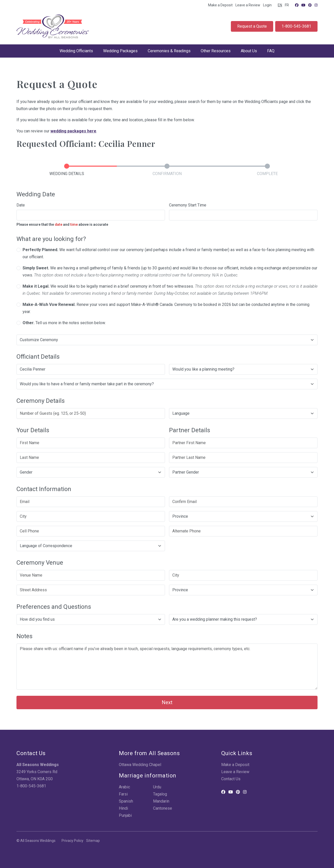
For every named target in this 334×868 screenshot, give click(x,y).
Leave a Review (248, 5)
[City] (91, 516)
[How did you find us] (91, 619)
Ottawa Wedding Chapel (140, 765)
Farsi (123, 794)
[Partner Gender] (243, 472)
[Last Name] (91, 458)
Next (167, 702)
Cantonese (163, 808)
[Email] (91, 502)
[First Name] (91, 443)
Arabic (124, 787)
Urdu (157, 787)
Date (21, 205)
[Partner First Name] (243, 443)
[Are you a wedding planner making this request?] (243, 619)
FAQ (271, 51)
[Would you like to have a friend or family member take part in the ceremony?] (167, 384)
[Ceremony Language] (243, 413)
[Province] (243, 516)
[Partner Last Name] (243, 458)
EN (280, 5)
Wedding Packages (120, 51)
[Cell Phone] (91, 531)
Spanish (126, 801)
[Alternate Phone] (243, 531)
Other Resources (216, 51)
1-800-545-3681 (296, 26)
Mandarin (161, 801)
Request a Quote (252, 26)
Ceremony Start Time (188, 205)
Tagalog (160, 794)
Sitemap (93, 841)
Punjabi (125, 815)
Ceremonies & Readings (169, 51)
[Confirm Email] (243, 502)
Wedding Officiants (76, 51)
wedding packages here (73, 131)
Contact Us (231, 779)
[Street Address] (91, 590)
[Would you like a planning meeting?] (243, 369)
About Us (249, 51)
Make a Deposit (220, 5)
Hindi (123, 808)
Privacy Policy (72, 841)
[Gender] (91, 472)
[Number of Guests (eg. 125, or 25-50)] (91, 413)
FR (287, 5)
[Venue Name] (91, 575)
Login (267, 5)
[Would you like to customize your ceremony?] (167, 340)
